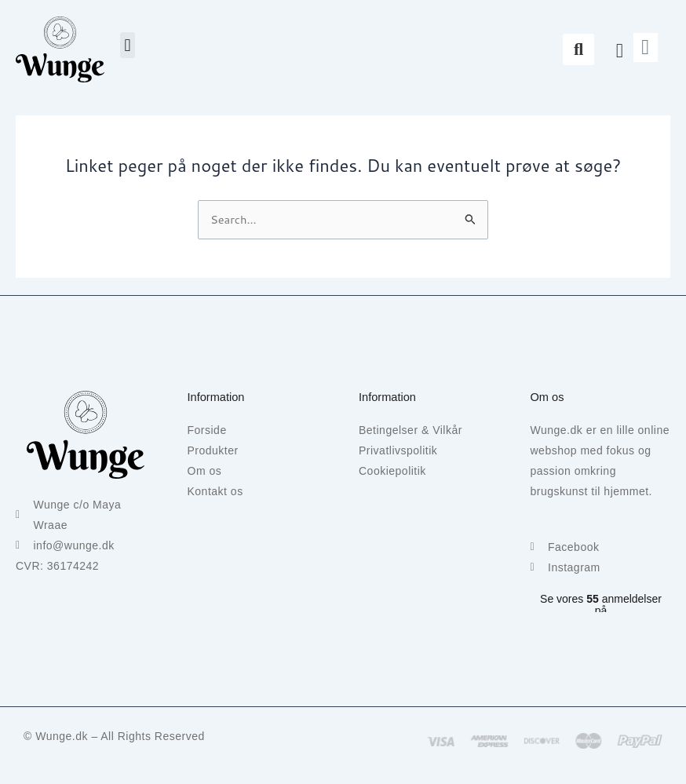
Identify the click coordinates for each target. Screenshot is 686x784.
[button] (128, 45)
